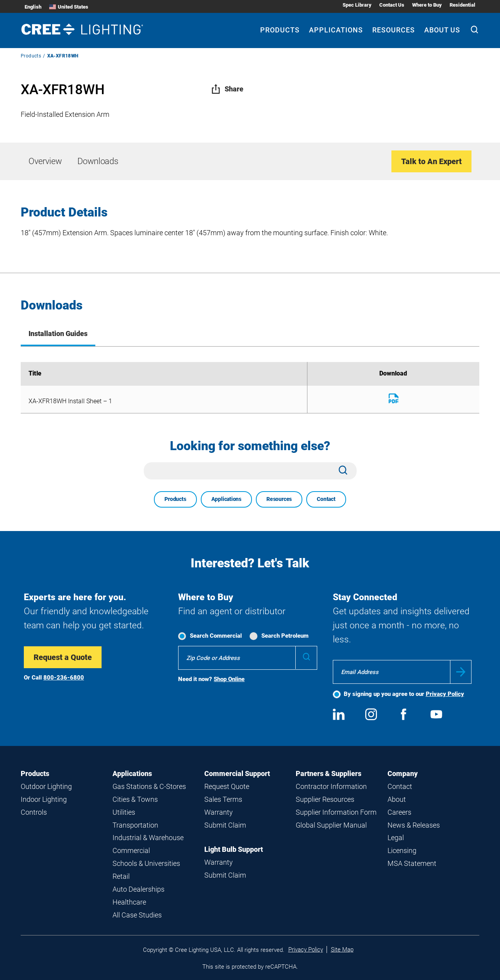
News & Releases (414, 825)
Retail (121, 876)
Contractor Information (331, 786)
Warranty (219, 812)
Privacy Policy (445, 694)
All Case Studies (137, 915)
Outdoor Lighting (46, 786)
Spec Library (357, 5)
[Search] (474, 30)
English (33, 7)
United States (69, 7)
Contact (326, 499)
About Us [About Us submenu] (442, 30)
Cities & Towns (135, 799)
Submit (461, 672)
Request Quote (227, 786)
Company (403, 773)
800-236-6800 (64, 678)
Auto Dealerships (138, 889)
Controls (34, 812)
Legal (396, 838)
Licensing (402, 850)
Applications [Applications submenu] (336, 30)
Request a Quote (63, 657)
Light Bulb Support (234, 849)
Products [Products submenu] (280, 30)
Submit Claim (225, 825)
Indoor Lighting (44, 799)
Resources (279, 499)
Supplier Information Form (336, 812)
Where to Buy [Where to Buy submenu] (427, 5)
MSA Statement (412, 863)
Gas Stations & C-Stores (149, 786)
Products (31, 56)
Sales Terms (223, 799)
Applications (226, 499)
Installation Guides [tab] (58, 334)
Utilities (124, 812)
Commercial (131, 850)
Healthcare (129, 902)
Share (227, 89)
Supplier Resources (325, 799)
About (397, 799)
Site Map (342, 950)
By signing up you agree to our (404, 694)
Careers (399, 812)
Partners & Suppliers (329, 773)
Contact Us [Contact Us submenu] (392, 5)
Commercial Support (237, 773)
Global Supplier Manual (331, 825)
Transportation (135, 825)
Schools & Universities (146, 863)
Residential (462, 5)
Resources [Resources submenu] (394, 30)
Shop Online (229, 679)
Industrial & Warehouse (148, 838)
